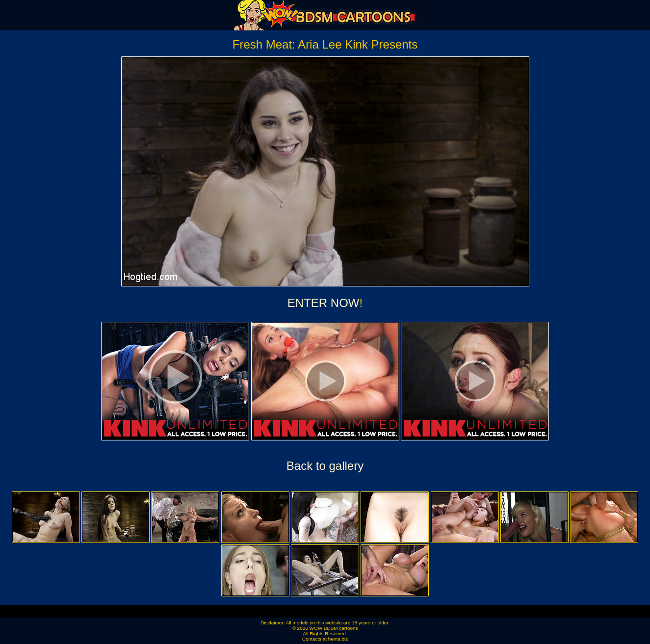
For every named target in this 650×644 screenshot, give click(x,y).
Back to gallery (325, 466)
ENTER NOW (324, 303)
